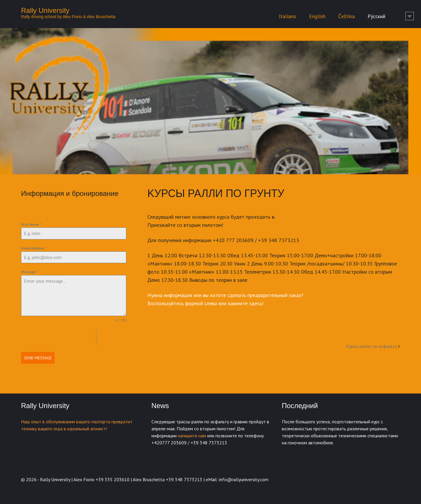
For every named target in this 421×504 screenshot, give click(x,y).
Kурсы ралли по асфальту (372, 346)
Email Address (34, 248)
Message (30, 272)
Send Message (38, 358)
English (317, 16)
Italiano (288, 16)
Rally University (45, 10)
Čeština (346, 16)
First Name (31, 224)
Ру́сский (376, 16)
